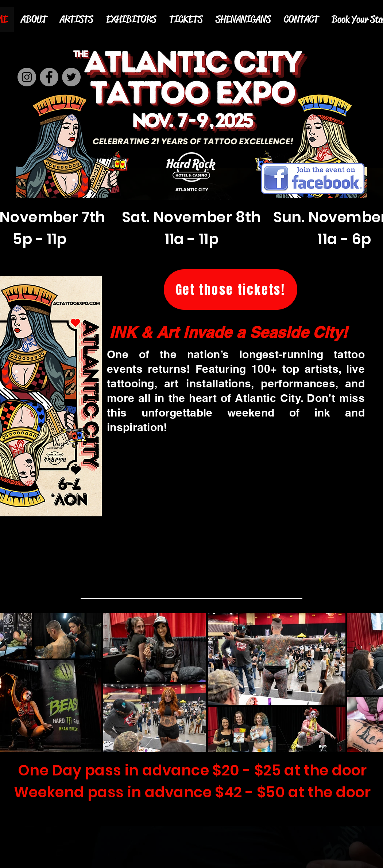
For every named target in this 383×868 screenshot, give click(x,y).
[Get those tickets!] (231, 290)
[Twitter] (71, 77)
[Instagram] (27, 77)
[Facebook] (49, 77)
